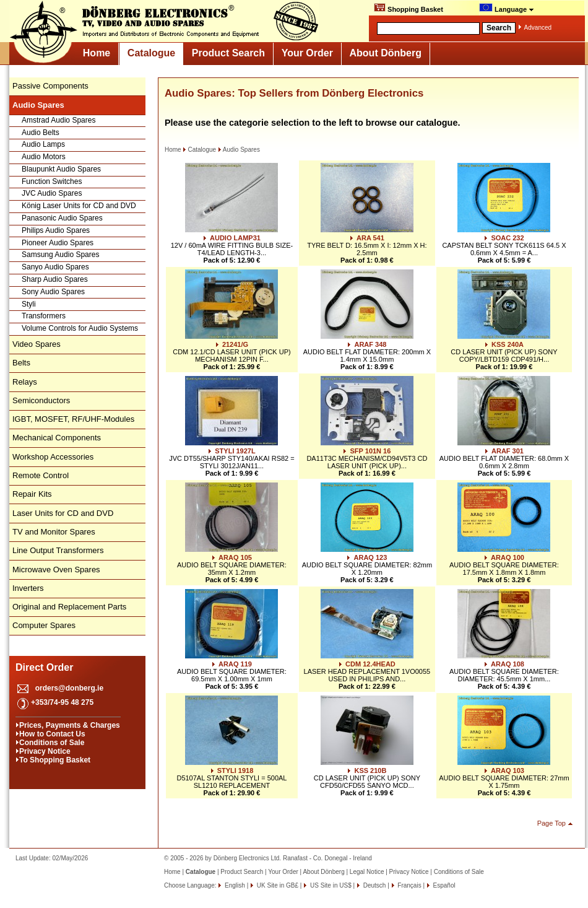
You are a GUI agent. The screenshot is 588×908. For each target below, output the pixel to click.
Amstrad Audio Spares (58, 120)
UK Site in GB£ (278, 885)
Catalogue (151, 53)
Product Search (228, 53)
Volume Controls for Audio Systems (80, 328)
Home (97, 53)
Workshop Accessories (53, 457)
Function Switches (52, 181)
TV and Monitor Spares (54, 532)
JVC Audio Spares (52, 193)
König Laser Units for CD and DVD (79, 206)
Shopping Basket (409, 8)
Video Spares (37, 344)
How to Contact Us (52, 734)
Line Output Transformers (58, 550)
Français (409, 885)
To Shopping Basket (55, 760)
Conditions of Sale (52, 743)
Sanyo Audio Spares (55, 267)
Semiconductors (41, 400)
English (234, 885)
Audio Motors (44, 157)
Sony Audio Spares (53, 292)
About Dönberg (386, 53)
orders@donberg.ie (69, 688)
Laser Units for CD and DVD (63, 513)
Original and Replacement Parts (69, 607)
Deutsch (374, 885)
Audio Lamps (43, 144)
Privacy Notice (45, 751)
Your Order (307, 53)
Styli (29, 304)
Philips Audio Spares (56, 230)
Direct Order (44, 667)
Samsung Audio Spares (60, 255)
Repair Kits (32, 494)
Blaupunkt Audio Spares (61, 169)
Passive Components (50, 86)
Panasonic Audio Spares (62, 218)
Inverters (28, 588)
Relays (25, 382)
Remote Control (41, 475)
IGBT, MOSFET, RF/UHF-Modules (73, 419)
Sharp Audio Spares (55, 279)
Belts (21, 363)
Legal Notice (367, 872)
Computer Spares (44, 625)
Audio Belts (41, 133)
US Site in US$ (331, 885)
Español (443, 885)
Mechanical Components (57, 438)
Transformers (44, 316)
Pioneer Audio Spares (58, 243)
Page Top (551, 823)
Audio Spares (239, 150)
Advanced (538, 28)
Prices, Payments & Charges (70, 725)
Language (507, 8)
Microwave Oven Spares (56, 570)
